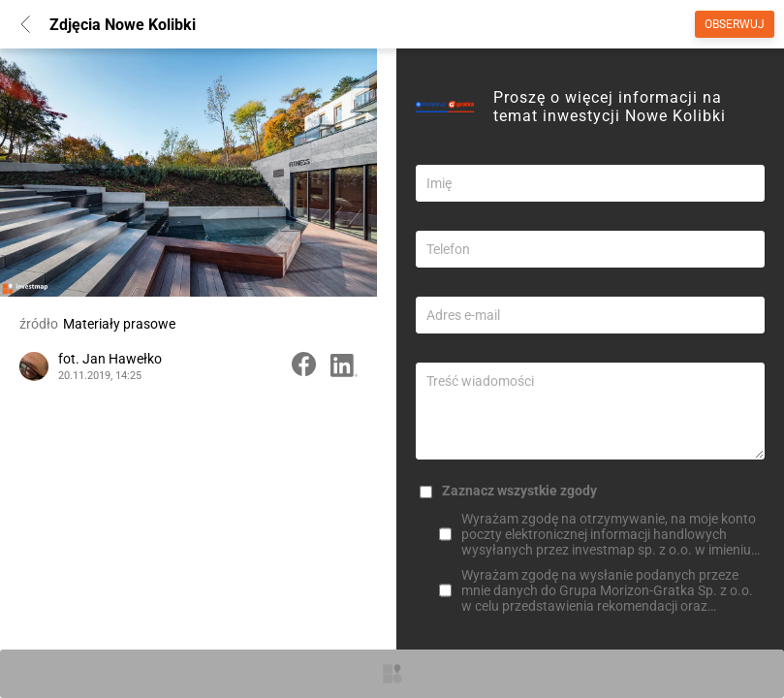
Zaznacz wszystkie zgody (519, 491)
